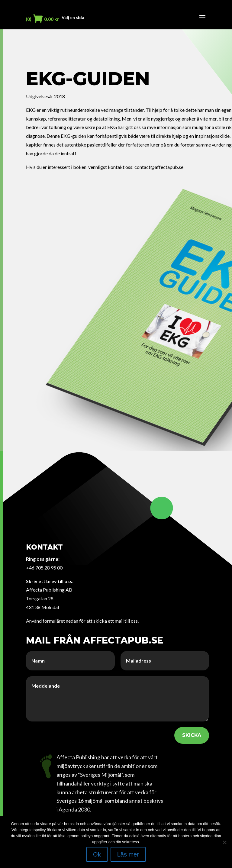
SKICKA (192, 735)
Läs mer (128, 854)
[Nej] (224, 842)
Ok (97, 854)
